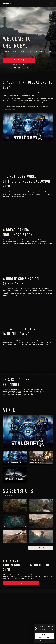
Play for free (17, 60)
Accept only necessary (44, 638)
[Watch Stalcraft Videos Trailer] (28, 432)
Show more (41, 548)
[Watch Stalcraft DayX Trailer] (7, 138)
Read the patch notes (9, 110)
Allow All (44, 634)
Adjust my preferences (44, 641)
